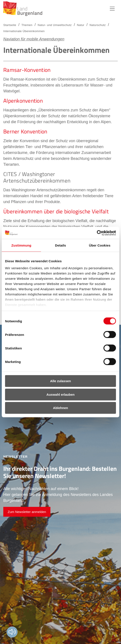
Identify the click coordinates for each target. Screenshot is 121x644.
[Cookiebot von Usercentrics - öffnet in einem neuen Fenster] (97, 233)
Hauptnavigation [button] (112, 9)
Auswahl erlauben (60, 394)
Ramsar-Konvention (27, 70)
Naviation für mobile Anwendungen (34, 39)
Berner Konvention (25, 131)
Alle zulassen (60, 381)
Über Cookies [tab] (100, 245)
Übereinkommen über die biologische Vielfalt (56, 211)
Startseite (10, 25)
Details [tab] (60, 245)
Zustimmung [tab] (21, 245)
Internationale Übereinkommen (24, 31)
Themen (27, 25)
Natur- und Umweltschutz (55, 25)
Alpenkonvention (23, 101)
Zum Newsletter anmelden (27, 512)
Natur (81, 25)
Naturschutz (98, 25)
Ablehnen (60, 408)
